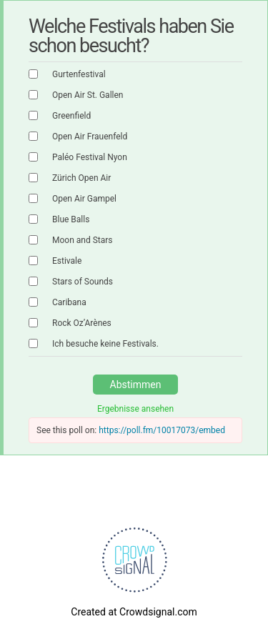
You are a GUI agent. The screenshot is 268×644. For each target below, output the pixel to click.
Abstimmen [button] (136, 385)
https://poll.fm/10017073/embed (162, 430)
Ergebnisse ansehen (135, 409)
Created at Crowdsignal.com (134, 612)
